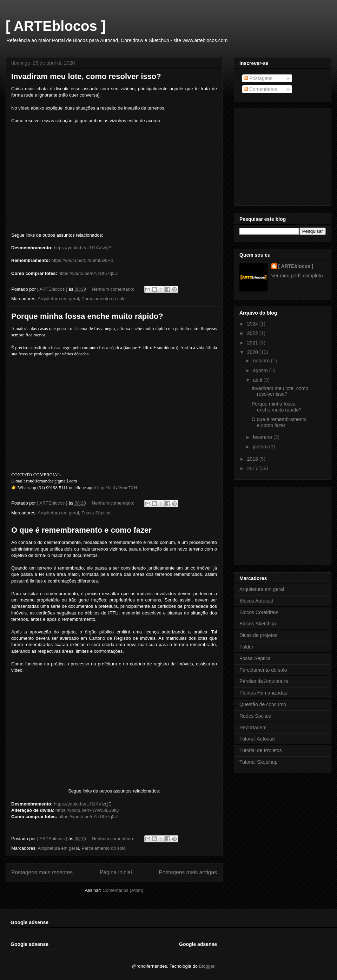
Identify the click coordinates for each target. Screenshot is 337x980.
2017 (253, 468)
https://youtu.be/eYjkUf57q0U (88, 273)
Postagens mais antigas (188, 872)
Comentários (260, 89)
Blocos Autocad (256, 601)
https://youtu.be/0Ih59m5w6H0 (82, 260)
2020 (253, 352)
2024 (253, 324)
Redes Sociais (255, 716)
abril (258, 380)
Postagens (258, 78)
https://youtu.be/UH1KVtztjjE (82, 248)
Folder (246, 647)
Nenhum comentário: (114, 289)
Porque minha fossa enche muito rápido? (87, 316)
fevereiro (263, 437)
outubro (262, 361)
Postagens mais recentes (42, 872)
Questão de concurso (263, 704)
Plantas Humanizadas (263, 693)
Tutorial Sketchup (258, 762)
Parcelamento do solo (104, 299)
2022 (253, 333)
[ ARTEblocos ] (56, 26)
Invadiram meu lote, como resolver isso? (86, 76)
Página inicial (116, 872)
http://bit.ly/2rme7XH (117, 488)
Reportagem (253, 728)
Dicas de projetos (258, 635)
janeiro (261, 447)
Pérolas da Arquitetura (264, 681)
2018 (253, 459)
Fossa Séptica (96, 513)
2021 (253, 343)
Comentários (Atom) (123, 890)
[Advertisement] (283, 525)
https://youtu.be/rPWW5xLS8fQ (87, 810)
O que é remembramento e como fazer (81, 530)
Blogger (207, 966)
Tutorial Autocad (257, 739)
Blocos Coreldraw (259, 612)
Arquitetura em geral (58, 299)
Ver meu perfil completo (297, 276)
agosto (261, 370)
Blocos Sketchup (258, 624)
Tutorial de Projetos (261, 750)
